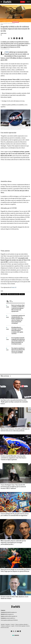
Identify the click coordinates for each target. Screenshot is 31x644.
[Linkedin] (20, 631)
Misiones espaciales (14, 294)
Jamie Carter (4, 33)
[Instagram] (16, 631)
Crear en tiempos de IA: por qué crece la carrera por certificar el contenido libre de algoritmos (15, 515)
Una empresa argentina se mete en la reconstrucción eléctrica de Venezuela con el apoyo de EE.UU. (18, 351)
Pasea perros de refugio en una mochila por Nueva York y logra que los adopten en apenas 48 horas (15, 571)
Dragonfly (4, 294)
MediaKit (3, 625)
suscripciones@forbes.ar (11, 618)
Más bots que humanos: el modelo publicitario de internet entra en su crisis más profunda (15, 430)
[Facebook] (12, 631)
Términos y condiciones (6, 626)
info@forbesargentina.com (9, 614)
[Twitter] (14, 631)
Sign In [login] (28, 2)
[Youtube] (18, 631)
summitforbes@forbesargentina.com (10, 616)
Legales (13, 626)
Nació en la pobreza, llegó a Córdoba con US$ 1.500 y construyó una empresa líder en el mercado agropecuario (18, 308)
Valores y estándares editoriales (22, 625)
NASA (22, 294)
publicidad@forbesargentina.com (11, 612)
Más (17, 301)
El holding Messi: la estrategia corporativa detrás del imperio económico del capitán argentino (17, 331)
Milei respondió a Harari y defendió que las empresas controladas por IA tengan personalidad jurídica (13, 543)
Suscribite (23, 2)
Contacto (13, 625)
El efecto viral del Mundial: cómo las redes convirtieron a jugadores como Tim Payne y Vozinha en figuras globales (13, 458)
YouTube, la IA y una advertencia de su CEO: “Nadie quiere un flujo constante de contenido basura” (14, 402)
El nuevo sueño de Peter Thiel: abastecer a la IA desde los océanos (14, 598)
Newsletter (8, 625)
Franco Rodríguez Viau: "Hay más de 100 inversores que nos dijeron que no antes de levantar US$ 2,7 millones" (13, 487)
